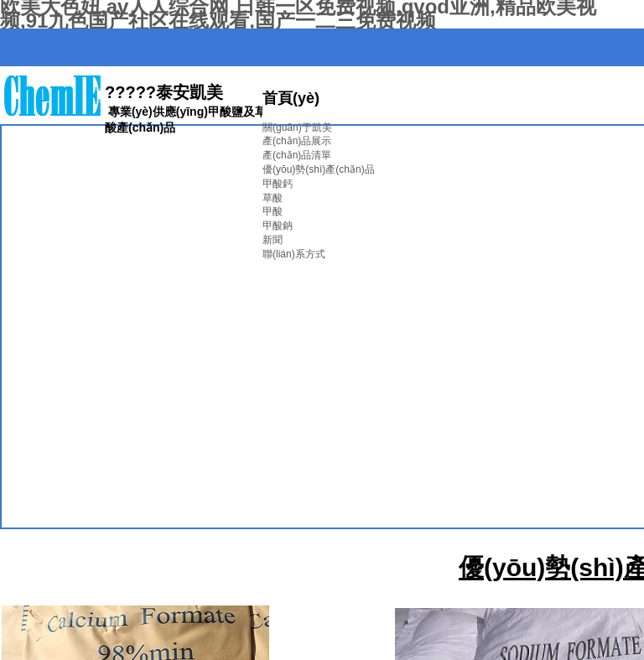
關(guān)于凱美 (297, 127)
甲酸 (273, 211)
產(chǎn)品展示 (297, 141)
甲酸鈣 (278, 184)
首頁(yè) (291, 98)
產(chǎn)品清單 (297, 155)
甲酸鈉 (278, 226)
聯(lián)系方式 (294, 254)
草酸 (273, 198)
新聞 (273, 240)
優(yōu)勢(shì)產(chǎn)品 (319, 169)
